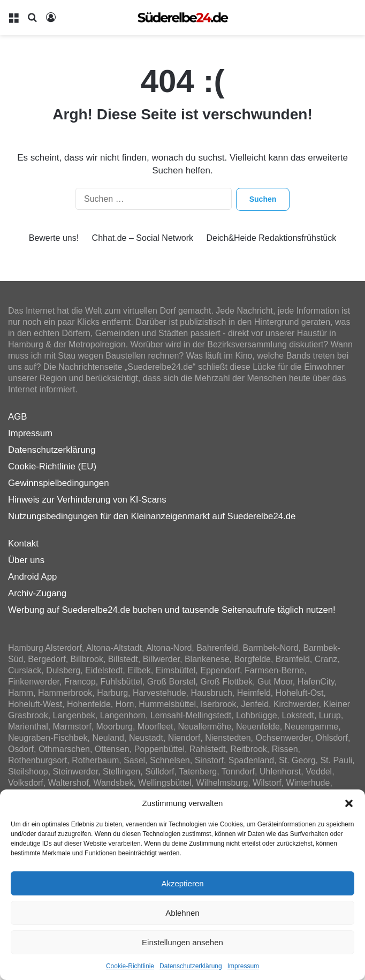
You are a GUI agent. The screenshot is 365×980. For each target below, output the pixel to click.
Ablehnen (182, 913)
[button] (349, 803)
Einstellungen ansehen (182, 942)
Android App (32, 577)
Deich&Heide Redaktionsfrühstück (271, 238)
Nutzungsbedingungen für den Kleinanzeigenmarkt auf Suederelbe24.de (152, 516)
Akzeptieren (182, 883)
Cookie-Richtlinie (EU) (52, 466)
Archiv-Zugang (37, 593)
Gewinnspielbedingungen (58, 483)
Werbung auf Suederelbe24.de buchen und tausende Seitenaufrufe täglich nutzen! (172, 610)
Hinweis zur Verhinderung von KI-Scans (87, 500)
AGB (17, 417)
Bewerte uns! (54, 238)
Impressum (243, 966)
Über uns (26, 560)
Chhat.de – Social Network (143, 238)
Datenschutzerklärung (191, 966)
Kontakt (23, 544)
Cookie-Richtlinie (130, 966)
